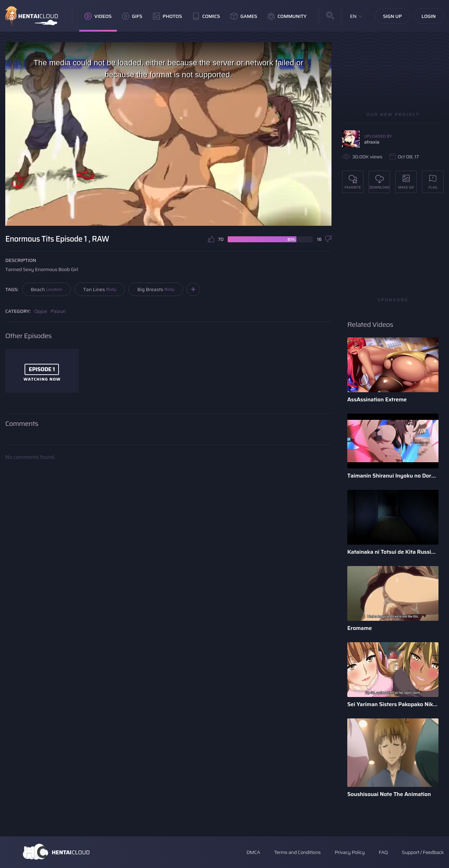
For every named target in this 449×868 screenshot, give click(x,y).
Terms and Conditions (297, 852)
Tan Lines (100, 289)
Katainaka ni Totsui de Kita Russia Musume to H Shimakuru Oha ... (393, 552)
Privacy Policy (350, 852)
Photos (167, 16)
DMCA (253, 852)
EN (353, 16)
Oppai (41, 311)
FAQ (383, 852)
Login (428, 16)
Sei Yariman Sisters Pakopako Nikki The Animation (393, 704)
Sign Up (393, 16)
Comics (206, 16)
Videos (98, 16)
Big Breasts (156, 289)
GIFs (132, 16)
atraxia (372, 142)
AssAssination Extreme (377, 399)
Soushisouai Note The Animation (389, 794)
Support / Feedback (423, 852)
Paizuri (58, 311)
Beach (46, 289)
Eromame (360, 628)
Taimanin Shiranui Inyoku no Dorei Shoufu (393, 476)
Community (287, 16)
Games (244, 16)
